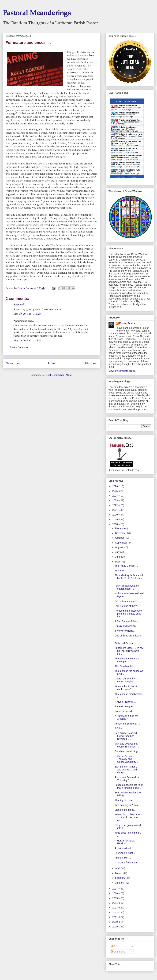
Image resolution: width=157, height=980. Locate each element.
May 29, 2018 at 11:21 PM (27, 341)
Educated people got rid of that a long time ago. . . (129, 786)
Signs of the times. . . (126, 810)
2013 (115, 908)
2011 (115, 917)
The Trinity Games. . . (126, 566)
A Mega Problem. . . (125, 702)
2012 (115, 912)
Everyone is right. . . (125, 853)
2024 (115, 496)
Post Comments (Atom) (59, 375)
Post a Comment (19, 348)
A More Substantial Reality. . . (125, 842)
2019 (115, 519)
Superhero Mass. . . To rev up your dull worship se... (129, 651)
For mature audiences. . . (128, 601)
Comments (118, 952)
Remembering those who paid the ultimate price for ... (128, 614)
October (120, 538)
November (121, 533)
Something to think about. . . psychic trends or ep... (128, 817)
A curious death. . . (125, 848)
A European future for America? (126, 717)
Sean (16, 305)
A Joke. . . (120, 728)
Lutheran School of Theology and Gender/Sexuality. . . (127, 759)
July (118, 552)
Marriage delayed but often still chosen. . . (127, 745)
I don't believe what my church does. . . (127, 587)
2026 (115, 486)
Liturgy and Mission (125, 626)
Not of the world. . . (125, 711)
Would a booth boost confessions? (126, 688)
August (119, 547)
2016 (115, 893)
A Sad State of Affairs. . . (128, 621)
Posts (115, 946)
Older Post (90, 363)
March (119, 873)
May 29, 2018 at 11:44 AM (27, 314)
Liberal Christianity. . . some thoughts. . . (126, 680)
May (118, 562)
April (118, 868)
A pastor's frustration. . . (127, 863)
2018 (115, 524)
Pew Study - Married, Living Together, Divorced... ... (126, 736)
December (121, 528)
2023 (115, 500)
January (120, 883)
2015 (115, 898)
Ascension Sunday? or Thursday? (127, 779)
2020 (115, 515)
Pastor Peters (127, 323)
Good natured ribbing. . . (128, 751)
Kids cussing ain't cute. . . (128, 805)
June (118, 557)
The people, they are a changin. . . (127, 660)
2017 (115, 889)
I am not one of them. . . (128, 606)
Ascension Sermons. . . (127, 724)
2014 (115, 903)
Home (52, 363)
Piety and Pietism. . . (126, 643)
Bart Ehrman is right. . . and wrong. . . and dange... (127, 770)
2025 (115, 491)
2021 (115, 510)
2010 (115, 922)
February (120, 878)
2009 (115, 927)
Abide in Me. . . (123, 858)
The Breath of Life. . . (126, 666)
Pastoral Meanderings (37, 14)
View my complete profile (122, 371)
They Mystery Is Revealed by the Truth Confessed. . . (129, 578)
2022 (115, 505)
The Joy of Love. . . (125, 800)
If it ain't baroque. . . (125, 706)
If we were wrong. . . (126, 631)
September (121, 543)
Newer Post (14, 363)
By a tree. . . (121, 570)
